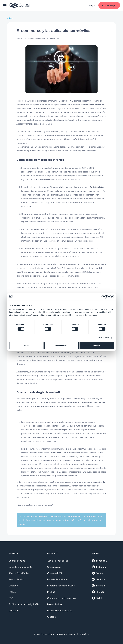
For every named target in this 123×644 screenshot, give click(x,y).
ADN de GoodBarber (19, 573)
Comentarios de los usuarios (61, 598)
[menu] (5, 5)
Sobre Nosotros (17, 561)
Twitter (97, 573)
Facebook (99, 561)
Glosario (52, 617)
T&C (11, 598)
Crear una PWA (55, 573)
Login (92, 5)
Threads (98, 592)
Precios (51, 592)
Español (85, 634)
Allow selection (61, 345)
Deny (26, 345)
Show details (104, 338)
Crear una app (54, 567)
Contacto (14, 610)
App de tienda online (58, 561)
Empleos (13, 586)
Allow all (97, 345)
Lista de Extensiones (58, 579)
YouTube (98, 579)
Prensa (12, 592)
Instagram (99, 567)
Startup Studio (16, 579)
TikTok (97, 598)
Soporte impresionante (20, 567)
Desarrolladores (55, 604)
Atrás (11, 18)
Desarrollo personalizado (60, 610)
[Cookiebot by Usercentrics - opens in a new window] (103, 297)
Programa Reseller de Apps (61, 586)
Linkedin (98, 586)
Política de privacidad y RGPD (24, 604)
